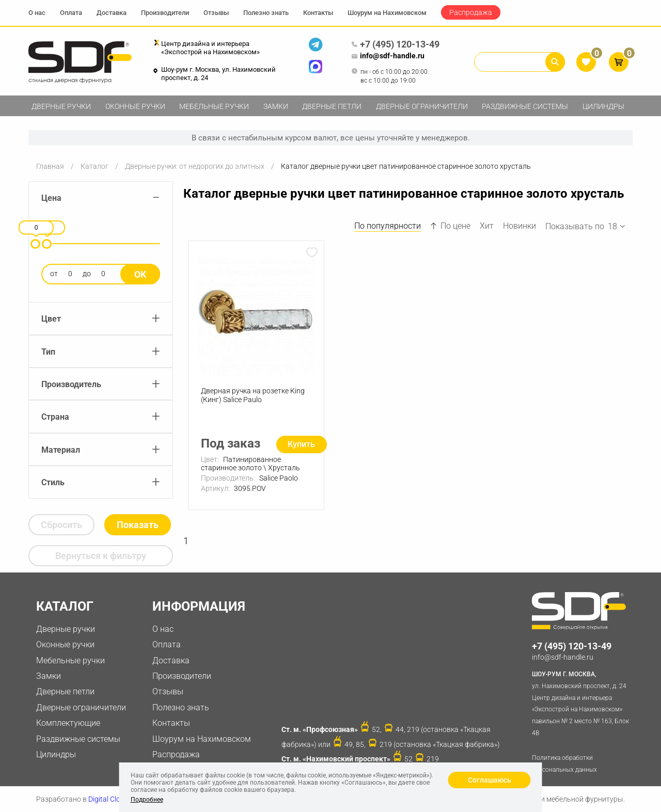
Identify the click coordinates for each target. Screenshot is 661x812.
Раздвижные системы (525, 106)
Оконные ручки (135, 106)
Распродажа (471, 12)
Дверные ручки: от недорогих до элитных (195, 166)
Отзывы (216, 13)
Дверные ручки (61, 106)
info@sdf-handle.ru (388, 56)
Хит (487, 226)
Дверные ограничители (422, 106)
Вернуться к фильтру (101, 556)
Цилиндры (603, 106)
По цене (450, 226)
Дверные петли (332, 106)
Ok (140, 274)
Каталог (95, 166)
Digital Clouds (110, 799)
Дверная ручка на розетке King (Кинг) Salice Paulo (253, 395)
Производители (165, 13)
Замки (276, 106)
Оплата (71, 13)
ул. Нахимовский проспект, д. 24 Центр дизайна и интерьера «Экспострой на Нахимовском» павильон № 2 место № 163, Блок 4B (582, 703)
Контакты (318, 13)
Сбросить (61, 525)
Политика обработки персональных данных (564, 764)
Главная (50, 166)
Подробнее (147, 800)
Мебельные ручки (214, 106)
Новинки (520, 226)
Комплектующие (68, 723)
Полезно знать (266, 13)
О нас (37, 13)
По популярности (388, 226)
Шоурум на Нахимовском (387, 13)
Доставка (112, 13)
